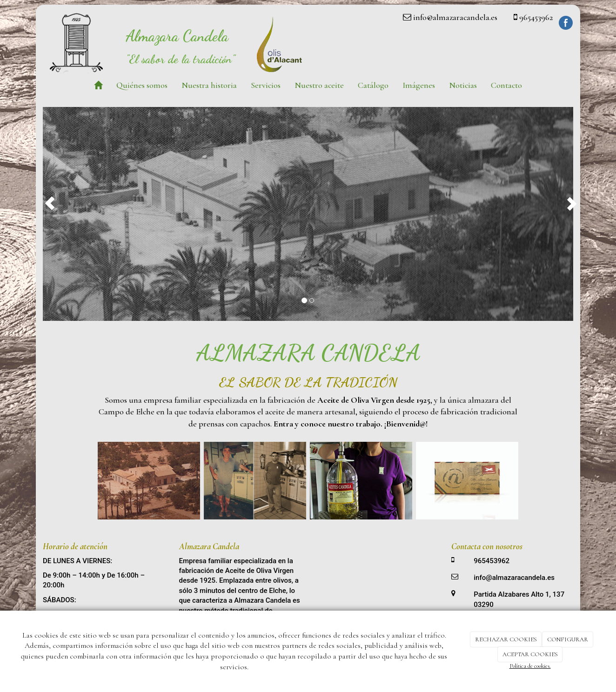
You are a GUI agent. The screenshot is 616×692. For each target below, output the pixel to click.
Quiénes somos (142, 85)
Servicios (266, 85)
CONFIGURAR (568, 639)
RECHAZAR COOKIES (506, 639)
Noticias (463, 85)
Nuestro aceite (319, 85)
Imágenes (419, 85)
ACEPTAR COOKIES (530, 654)
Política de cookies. (530, 666)
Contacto (506, 85)
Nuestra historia (209, 85)
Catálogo (373, 85)
